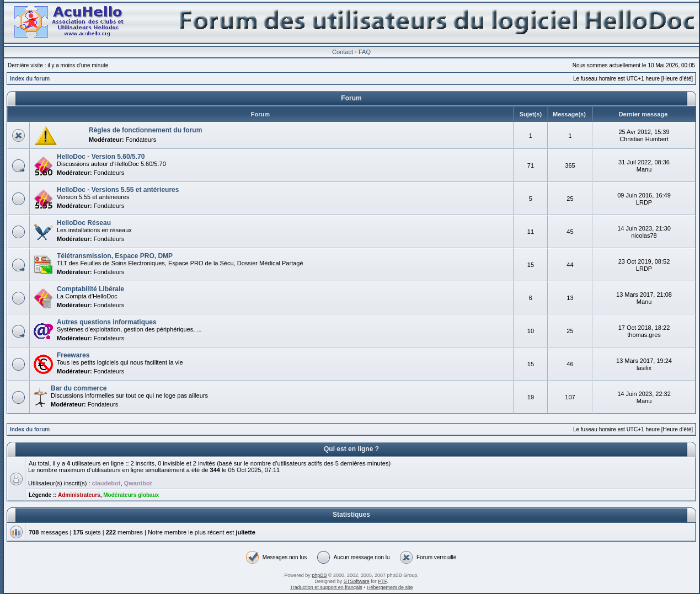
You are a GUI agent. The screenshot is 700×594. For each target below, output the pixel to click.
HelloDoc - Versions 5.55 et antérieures (118, 190)
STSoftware (357, 581)
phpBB (319, 575)
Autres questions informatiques (107, 322)
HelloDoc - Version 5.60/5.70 (101, 157)
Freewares (73, 355)
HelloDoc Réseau (84, 223)
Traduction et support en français (326, 587)
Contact (343, 52)
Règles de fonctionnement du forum (145, 130)
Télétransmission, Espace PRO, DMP (115, 256)
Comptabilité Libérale (90, 289)
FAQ (365, 52)
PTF (382, 581)
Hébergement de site (390, 587)
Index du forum (30, 79)
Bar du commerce (79, 388)
